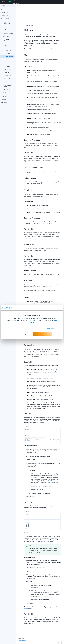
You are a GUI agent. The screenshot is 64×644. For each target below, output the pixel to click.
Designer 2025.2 (7, 13)
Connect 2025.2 (7, 19)
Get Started (8, 27)
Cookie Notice (35, 639)
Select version (16, 3)
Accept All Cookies (42, 334)
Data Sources (9, 57)
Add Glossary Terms (7, 86)
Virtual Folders (9, 66)
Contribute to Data (9, 76)
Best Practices (8, 93)
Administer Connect (8, 33)
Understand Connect (7, 40)
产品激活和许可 (7, 99)
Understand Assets (9, 45)
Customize (22, 334)
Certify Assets (8, 82)
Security (51, 483)
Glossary (8, 60)
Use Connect (8, 36)
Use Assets (7, 72)
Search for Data (8, 79)
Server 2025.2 (7, 16)
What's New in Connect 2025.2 (7, 23)
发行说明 (3, 9)
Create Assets (8, 69)
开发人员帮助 (7, 102)
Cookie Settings (50, 329)
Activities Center (8, 90)
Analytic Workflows (8, 50)
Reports (8, 53)
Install (8, 30)
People (8, 63)
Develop (8, 96)
